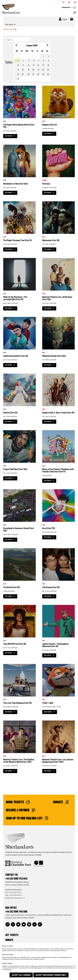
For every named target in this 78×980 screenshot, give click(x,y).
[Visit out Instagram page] (8, 924)
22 (43, 70)
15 (43, 65)
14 (38, 65)
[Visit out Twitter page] (18, 924)
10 (18, 65)
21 (38, 70)
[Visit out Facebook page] (13, 924)
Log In (63, 19)
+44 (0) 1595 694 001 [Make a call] (15, 895)
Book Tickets (18, 802)
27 (33, 74)
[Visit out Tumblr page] (40, 924)
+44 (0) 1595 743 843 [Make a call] (15, 892)
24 (18, 74)
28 (38, 74)
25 (23, 74)
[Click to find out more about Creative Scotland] (39, 863)
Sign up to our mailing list (27, 818)
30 (48, 74)
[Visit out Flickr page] (29, 924)
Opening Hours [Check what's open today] (69, 8)
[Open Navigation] (75, 13)
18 (23, 70)
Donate (61, 802)
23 (48, 70)
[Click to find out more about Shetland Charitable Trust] (18, 863)
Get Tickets (12, 935)
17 (18, 70)
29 (43, 74)
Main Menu (10, 24)
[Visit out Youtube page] (24, 924)
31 (18, 79)
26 (28, 74)
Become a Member (21, 810)
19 (29, 70)
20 (33, 70)
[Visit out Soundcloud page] (34, 924)
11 (23, 65)
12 (29, 65)
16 (48, 65)
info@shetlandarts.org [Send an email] (17, 898)
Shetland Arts (8, 29)
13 (34, 65)
